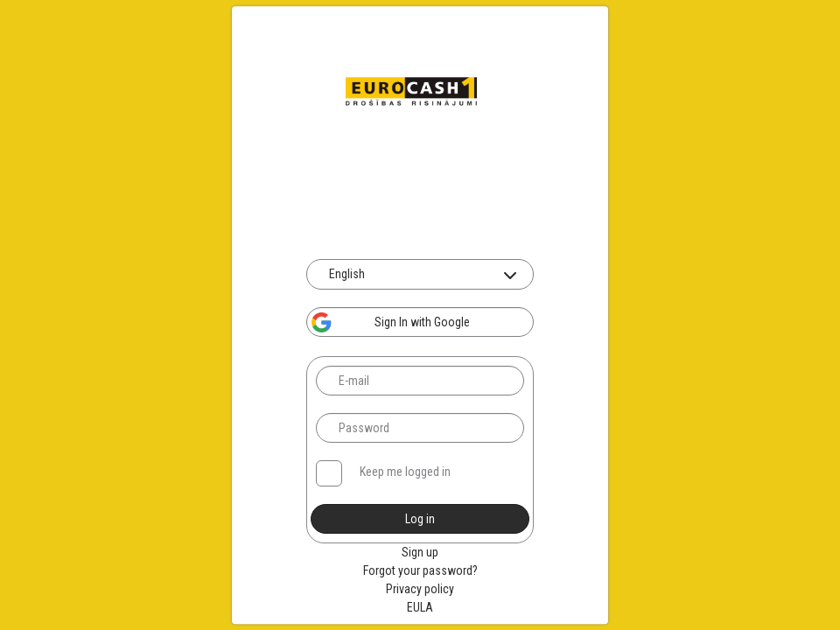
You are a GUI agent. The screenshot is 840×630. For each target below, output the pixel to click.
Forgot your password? (420, 570)
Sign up (420, 552)
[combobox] (420, 274)
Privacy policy (420, 589)
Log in (420, 519)
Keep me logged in (405, 472)
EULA (420, 607)
